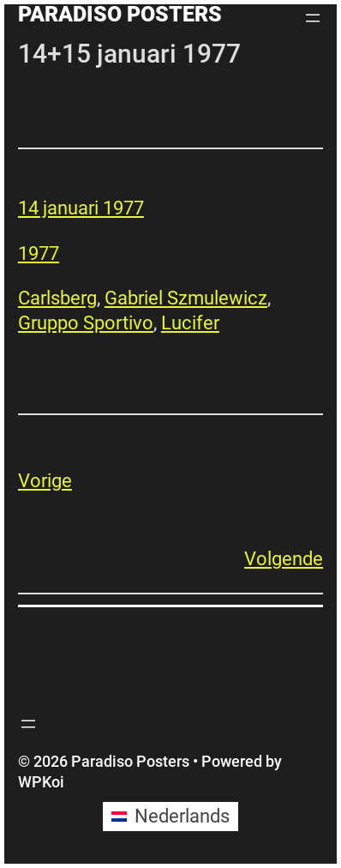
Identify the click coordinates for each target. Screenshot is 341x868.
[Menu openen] (313, 18)
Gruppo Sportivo (86, 323)
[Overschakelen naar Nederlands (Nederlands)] (170, 817)
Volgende (284, 559)
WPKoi (41, 782)
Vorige (45, 481)
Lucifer (190, 323)
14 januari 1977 (81, 208)
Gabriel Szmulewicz (186, 298)
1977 (39, 253)
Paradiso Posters (120, 14)
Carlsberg (57, 298)
